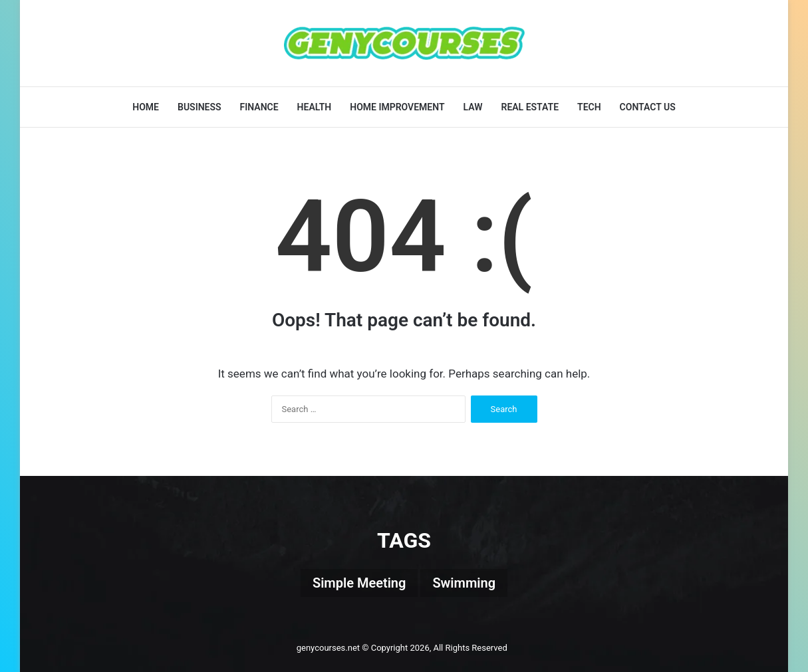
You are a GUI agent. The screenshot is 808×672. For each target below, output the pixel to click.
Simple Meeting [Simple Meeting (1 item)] (359, 583)
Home (146, 107)
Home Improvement (397, 107)
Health (315, 107)
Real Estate (530, 107)
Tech (589, 107)
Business (200, 107)
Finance (259, 107)
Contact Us (648, 107)
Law (473, 107)
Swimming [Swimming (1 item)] (464, 583)
